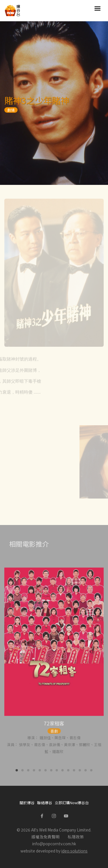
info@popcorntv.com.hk (54, 844)
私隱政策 (76, 837)
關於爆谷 (27, 803)
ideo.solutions (74, 851)
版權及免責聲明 (46, 837)
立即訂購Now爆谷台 (72, 803)
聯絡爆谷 (45, 803)
